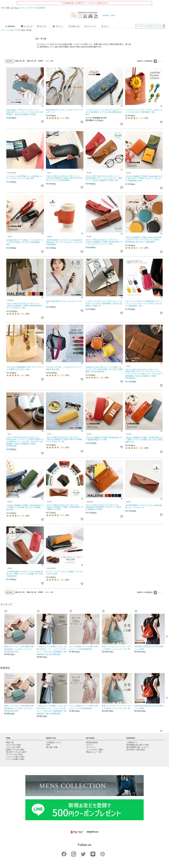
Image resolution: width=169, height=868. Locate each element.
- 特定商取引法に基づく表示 (137, 745)
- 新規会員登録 (92, 742)
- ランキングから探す (14, 754)
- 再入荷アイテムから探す (16, 752)
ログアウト (31, 8)
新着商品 (10, 26)
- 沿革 (48, 745)
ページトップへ (161, 731)
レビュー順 (49, 61)
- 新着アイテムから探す (15, 750)
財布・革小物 (15, 30)
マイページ (90, 26)
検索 (164, 26)
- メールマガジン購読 (94, 750)
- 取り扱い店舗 (51, 747)
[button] (162, 61)
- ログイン (90, 745)
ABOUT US (51, 738)
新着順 (41, 61)
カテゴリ (42, 26)
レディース (5, 30)
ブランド (58, 26)
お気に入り (74, 26)
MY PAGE (90, 738)
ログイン (22, 8)
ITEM (8, 738)
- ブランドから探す (13, 747)
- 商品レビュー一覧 (93, 752)
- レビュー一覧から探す (15, 757)
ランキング (27, 26)
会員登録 (41, 8)
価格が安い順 (20, 61)
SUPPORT (131, 738)
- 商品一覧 (9, 742)
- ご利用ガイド (132, 742)
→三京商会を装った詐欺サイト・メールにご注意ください (84, 3)
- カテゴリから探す (13, 745)
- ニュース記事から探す (15, 759)
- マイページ (91, 747)
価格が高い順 (31, 61)
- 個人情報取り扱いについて (137, 747)
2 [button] (158, 61)
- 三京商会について (53, 742)
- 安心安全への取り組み (135, 750)
